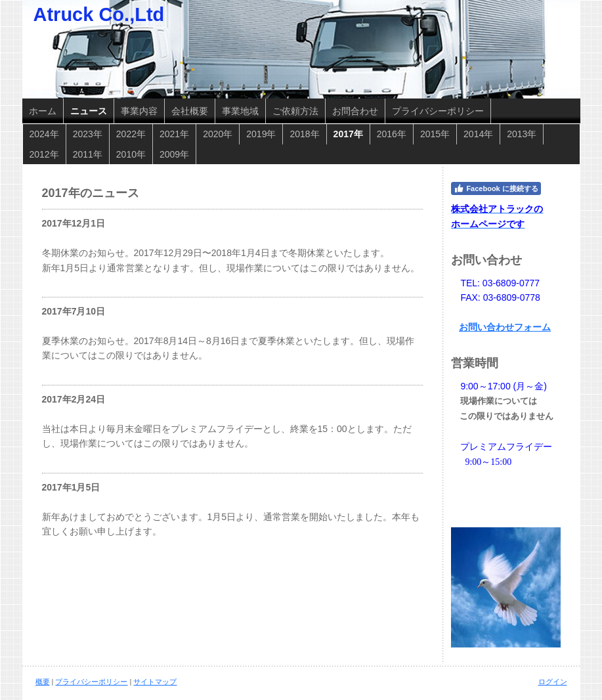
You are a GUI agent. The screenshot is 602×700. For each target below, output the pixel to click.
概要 (43, 682)
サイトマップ (155, 682)
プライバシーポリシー (91, 682)
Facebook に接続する (496, 188)
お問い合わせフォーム (505, 327)
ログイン (553, 682)
